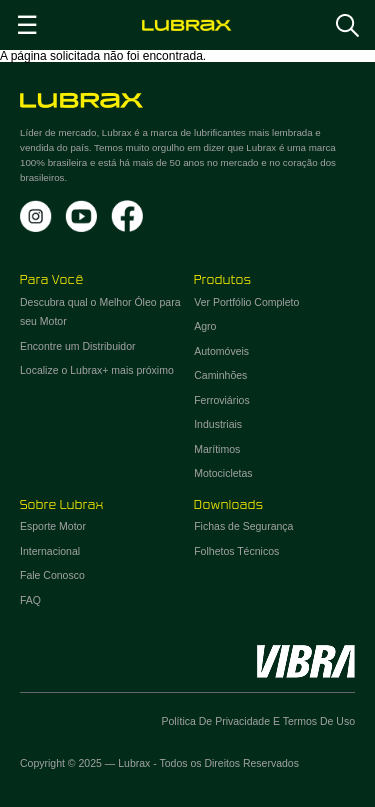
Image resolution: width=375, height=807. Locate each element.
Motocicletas (223, 473)
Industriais (218, 424)
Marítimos (217, 449)
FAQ (30, 600)
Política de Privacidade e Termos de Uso (258, 721)
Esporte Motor (53, 526)
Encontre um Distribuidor (78, 346)
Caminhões (220, 375)
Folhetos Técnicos (236, 551)
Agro (205, 326)
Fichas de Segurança (243, 526)
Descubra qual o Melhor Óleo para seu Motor (100, 312)
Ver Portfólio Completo (246, 302)
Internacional (50, 551)
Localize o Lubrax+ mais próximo (97, 370)
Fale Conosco (52, 575)
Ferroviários (221, 400)
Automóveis (221, 351)
